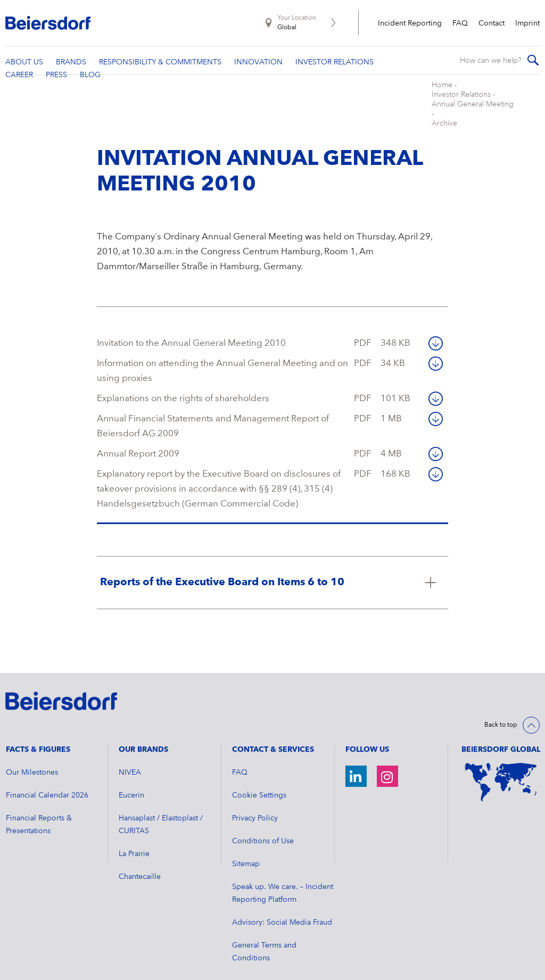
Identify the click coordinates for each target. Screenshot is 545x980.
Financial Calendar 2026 (47, 775)
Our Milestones (32, 752)
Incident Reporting (410, 23)
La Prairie (134, 833)
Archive (292, 103)
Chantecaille (140, 856)
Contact (492, 23)
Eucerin (131, 775)
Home (108, 103)
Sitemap (246, 843)
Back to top (501, 704)
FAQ (460, 23)
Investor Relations (155, 103)
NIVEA (130, 752)
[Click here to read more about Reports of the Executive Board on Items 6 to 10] (273, 562)
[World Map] (501, 761)
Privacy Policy (255, 798)
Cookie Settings (259, 775)
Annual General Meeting (232, 103)
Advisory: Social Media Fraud (282, 902)
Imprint (527, 23)
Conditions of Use (263, 820)
